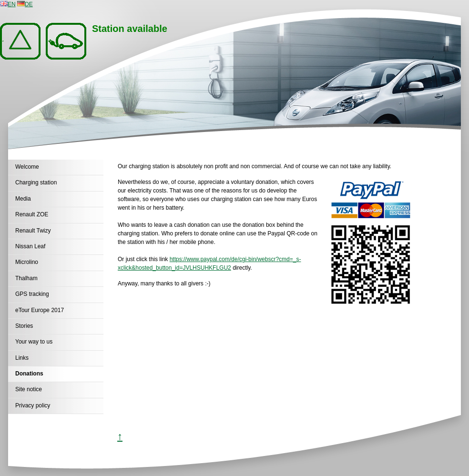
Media (23, 199)
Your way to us (34, 342)
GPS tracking (32, 294)
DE (25, 4)
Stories (24, 326)
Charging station (36, 182)
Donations (29, 374)
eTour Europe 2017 (40, 310)
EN (8, 4)
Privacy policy (33, 405)
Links (22, 358)
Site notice (29, 389)
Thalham (26, 278)
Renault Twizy (33, 231)
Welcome (27, 167)
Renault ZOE (32, 214)
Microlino (27, 262)
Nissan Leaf (30, 246)
